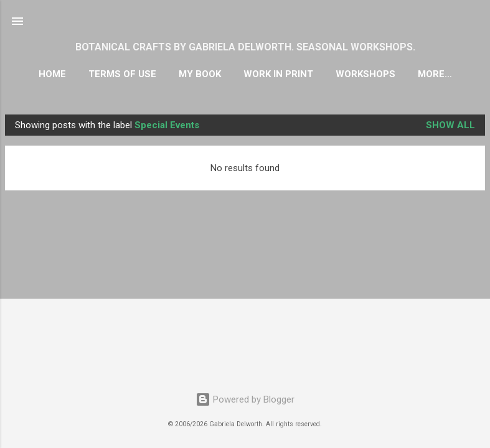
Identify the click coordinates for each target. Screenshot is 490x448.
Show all (450, 125)
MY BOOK (200, 74)
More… (435, 74)
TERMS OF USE (122, 74)
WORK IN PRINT (278, 74)
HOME (52, 74)
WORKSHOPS (365, 74)
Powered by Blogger (245, 399)
